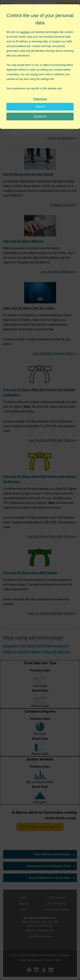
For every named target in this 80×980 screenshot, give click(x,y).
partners (25, 32)
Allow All (40, 107)
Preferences (40, 99)
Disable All (40, 117)
